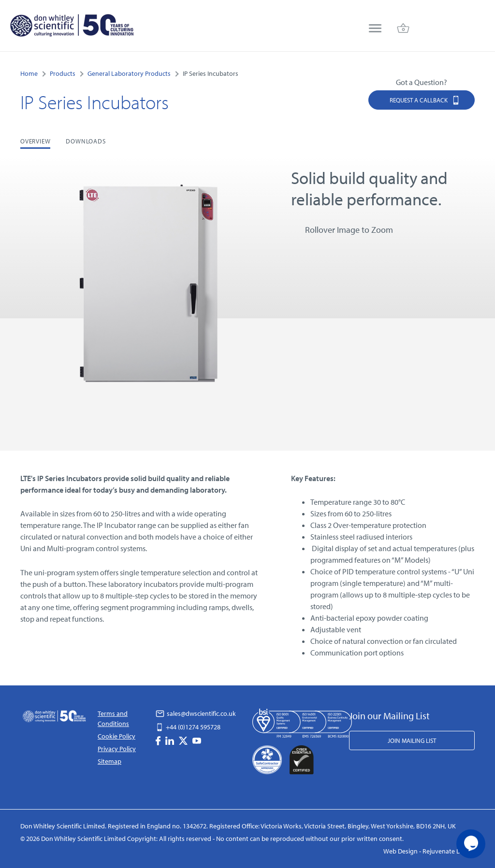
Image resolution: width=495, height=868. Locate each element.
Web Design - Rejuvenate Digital (429, 851)
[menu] (375, 29)
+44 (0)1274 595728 (188, 727)
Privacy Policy (117, 749)
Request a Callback (425, 100)
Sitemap (109, 761)
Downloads (86, 141)
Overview (35, 141)
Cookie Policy (116, 736)
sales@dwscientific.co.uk (196, 713)
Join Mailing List (412, 740)
